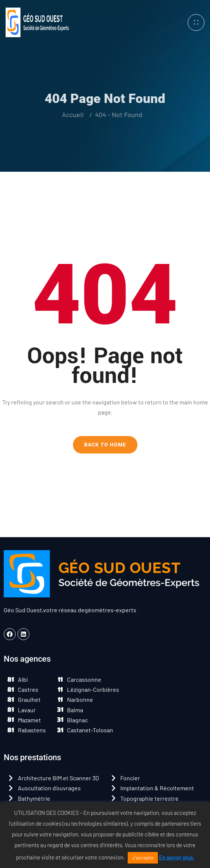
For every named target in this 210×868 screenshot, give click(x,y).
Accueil (70, 114)
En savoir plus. (177, 857)
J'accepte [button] (143, 858)
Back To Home (105, 445)
